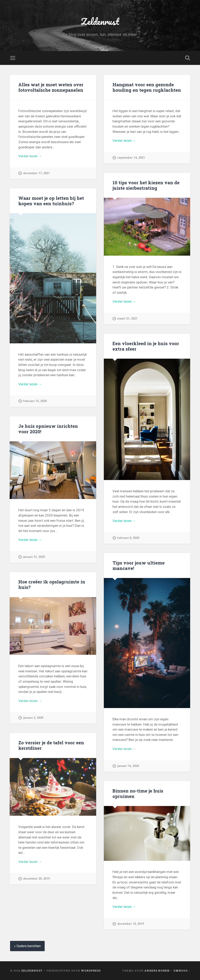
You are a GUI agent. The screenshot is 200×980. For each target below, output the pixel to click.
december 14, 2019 (131, 924)
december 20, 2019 (36, 879)
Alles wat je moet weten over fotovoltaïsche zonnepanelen (51, 87)
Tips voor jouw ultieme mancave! (139, 565)
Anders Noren (157, 971)
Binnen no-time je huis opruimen (138, 793)
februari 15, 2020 (35, 401)
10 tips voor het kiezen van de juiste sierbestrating (146, 185)
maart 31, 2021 (127, 319)
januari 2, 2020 (33, 718)
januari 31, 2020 (34, 557)
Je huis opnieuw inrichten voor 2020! (48, 429)
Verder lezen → (30, 156)
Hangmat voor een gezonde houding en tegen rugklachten (147, 87)
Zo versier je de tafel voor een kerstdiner (51, 745)
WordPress (91, 971)
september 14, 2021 (131, 158)
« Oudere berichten (27, 946)
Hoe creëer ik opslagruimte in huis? (52, 584)
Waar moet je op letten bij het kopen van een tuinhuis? (51, 201)
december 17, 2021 (36, 173)
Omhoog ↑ (182, 971)
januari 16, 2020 (128, 766)
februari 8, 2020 (128, 538)
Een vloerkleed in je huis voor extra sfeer (146, 346)
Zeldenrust (100, 21)
